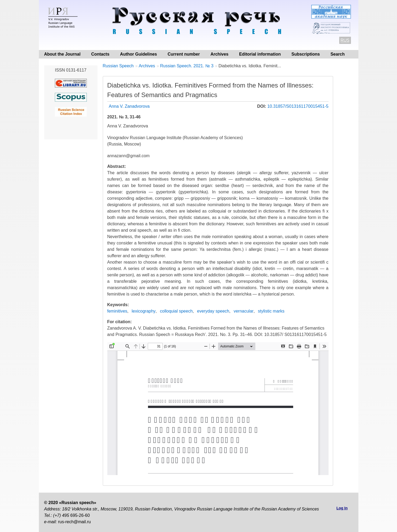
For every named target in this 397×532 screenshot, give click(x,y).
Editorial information (260, 54)
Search (337, 54)
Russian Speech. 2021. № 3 (187, 66)
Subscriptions (306, 54)
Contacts (100, 54)
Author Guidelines (139, 54)
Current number (184, 54)
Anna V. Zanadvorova (129, 106)
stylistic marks (271, 311)
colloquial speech (176, 311)
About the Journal (62, 54)
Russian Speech (118, 66)
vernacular (243, 311)
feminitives (117, 311)
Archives (219, 54)
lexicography (144, 311)
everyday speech (213, 311)
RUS (345, 40)
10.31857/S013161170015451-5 (298, 106)
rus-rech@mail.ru (74, 522)
